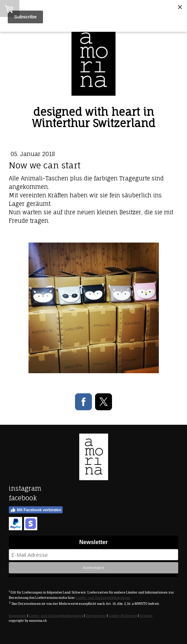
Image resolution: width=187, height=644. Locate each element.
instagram (25, 488)
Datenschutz (96, 616)
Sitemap (146, 616)
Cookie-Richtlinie (123, 616)
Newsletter (93, 542)
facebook (23, 498)
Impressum (18, 616)
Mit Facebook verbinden (36, 510)
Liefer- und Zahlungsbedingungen (103, 598)
